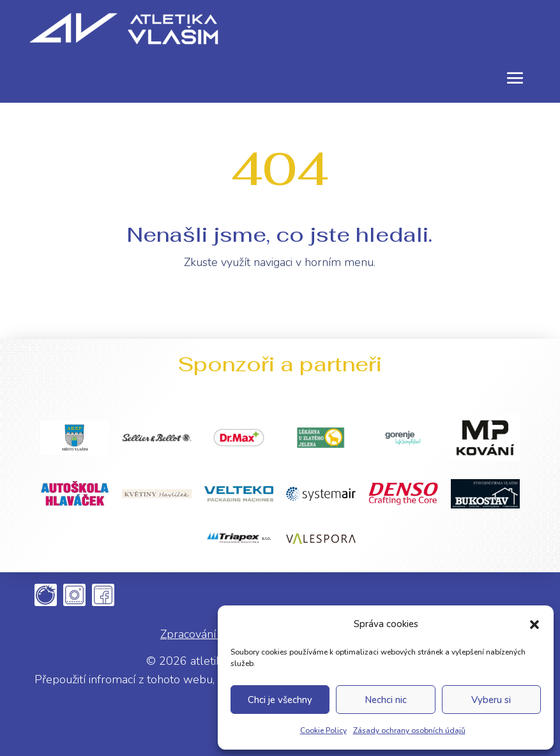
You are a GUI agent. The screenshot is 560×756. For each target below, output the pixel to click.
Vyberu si (491, 700)
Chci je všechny (280, 700)
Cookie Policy (323, 730)
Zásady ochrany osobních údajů (409, 730)
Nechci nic (386, 700)
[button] (534, 625)
